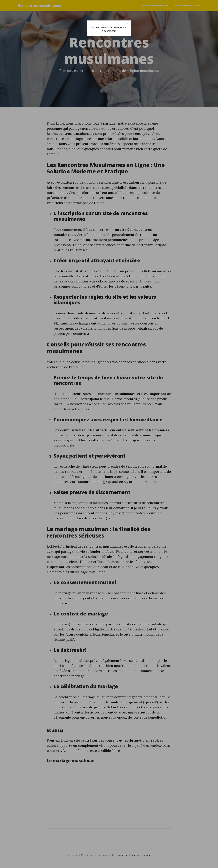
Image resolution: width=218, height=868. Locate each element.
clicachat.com (109, 31)
